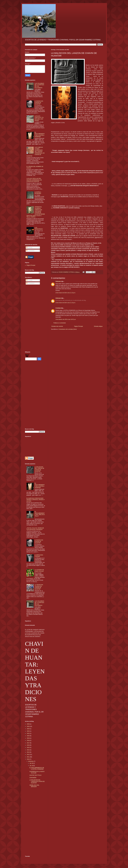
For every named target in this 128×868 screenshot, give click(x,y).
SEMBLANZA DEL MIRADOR (34, 786)
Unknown (58, 281)
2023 (28, 731)
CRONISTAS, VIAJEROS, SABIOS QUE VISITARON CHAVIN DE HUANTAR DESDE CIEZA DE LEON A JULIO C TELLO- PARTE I (36, 212)
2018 (28, 740)
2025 (28, 726)
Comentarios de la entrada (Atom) (68, 329)
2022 (28, 733)
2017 (28, 743)
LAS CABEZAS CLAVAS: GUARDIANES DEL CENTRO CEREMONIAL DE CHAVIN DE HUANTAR (36, 152)
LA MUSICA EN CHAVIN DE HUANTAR (39, 103)
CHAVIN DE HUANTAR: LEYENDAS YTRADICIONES (35, 671)
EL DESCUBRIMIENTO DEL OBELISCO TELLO (40, 514)
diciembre (31, 761)
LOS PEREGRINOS (39, 228)
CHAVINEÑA (33, 778)
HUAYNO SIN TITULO (35, 775)
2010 (28, 759)
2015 (28, 747)
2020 (28, 736)
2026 (28, 724)
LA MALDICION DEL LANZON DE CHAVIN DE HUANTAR (39, 469)
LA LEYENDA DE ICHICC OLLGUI (39, 571)
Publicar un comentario (60, 323)
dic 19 (31, 766)
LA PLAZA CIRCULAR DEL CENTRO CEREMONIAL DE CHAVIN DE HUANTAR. (34, 180)
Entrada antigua (98, 326)
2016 (28, 745)
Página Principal (78, 326)
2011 (28, 757)
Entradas (29, 248)
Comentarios (30, 251)
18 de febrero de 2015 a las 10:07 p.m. (66, 319)
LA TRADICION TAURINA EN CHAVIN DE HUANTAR (39, 587)
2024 (28, 729)
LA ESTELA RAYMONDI (38, 193)
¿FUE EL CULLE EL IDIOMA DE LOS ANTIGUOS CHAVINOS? (35, 529)
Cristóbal (58, 308)
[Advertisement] (35, 318)
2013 (28, 752)
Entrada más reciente (57, 326)
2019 (28, 738)
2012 (28, 755)
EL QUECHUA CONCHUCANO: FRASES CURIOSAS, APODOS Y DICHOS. (36, 500)
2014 (28, 750)
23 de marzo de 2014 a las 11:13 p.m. (65, 293)
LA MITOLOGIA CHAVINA (39, 556)
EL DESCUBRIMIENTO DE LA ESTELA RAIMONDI (40, 135)
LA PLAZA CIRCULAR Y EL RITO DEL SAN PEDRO (39, 118)
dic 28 (31, 763)
